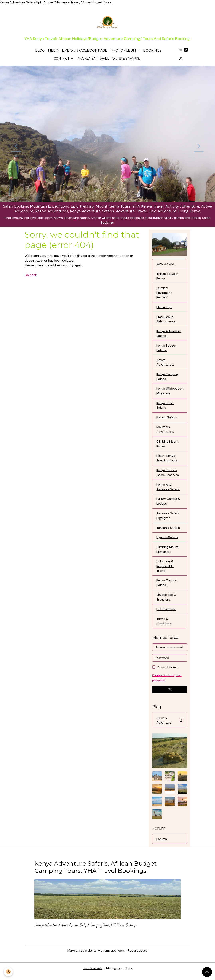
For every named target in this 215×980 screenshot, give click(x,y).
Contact (62, 59)
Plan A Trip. (164, 308)
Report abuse (138, 957)
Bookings (152, 51)
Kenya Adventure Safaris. (169, 335)
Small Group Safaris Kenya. (166, 321)
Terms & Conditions (164, 626)
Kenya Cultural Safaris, (167, 587)
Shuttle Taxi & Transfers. (166, 602)
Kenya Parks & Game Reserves (168, 476)
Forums (162, 844)
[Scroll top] (207, 972)
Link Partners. (166, 614)
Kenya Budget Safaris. (166, 350)
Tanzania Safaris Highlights (168, 519)
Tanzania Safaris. (168, 531)
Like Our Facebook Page (85, 51)
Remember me (167, 672)
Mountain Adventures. (165, 432)
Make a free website (82, 957)
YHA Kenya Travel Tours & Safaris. (108, 59)
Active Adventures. (165, 364)
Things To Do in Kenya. (167, 277)
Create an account (164, 680)
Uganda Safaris (167, 541)
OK (170, 694)
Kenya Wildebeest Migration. (169, 393)
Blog (40, 51)
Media (53, 51)
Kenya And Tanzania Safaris (168, 490)
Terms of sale (93, 974)
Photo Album (124, 51)
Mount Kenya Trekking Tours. (167, 461)
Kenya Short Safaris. (165, 408)
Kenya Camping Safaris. (167, 379)
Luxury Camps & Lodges (168, 505)
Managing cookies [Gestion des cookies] (119, 974)
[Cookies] (8, 972)
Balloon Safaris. (167, 420)
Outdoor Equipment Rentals (164, 294)
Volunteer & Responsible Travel (165, 570)
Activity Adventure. (170, 725)
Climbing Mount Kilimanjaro (168, 553)
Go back (31, 276)
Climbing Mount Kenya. (168, 447)
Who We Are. (166, 265)
